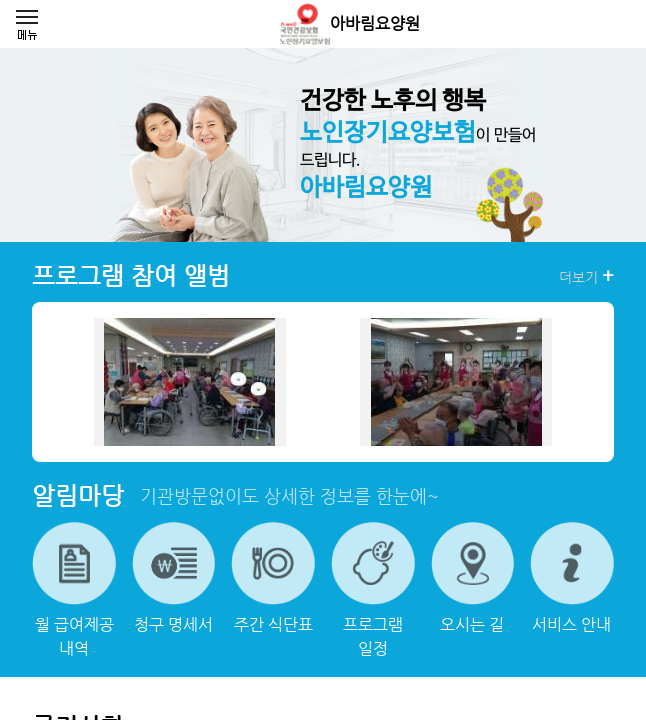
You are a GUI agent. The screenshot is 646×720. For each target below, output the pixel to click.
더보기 (586, 276)
